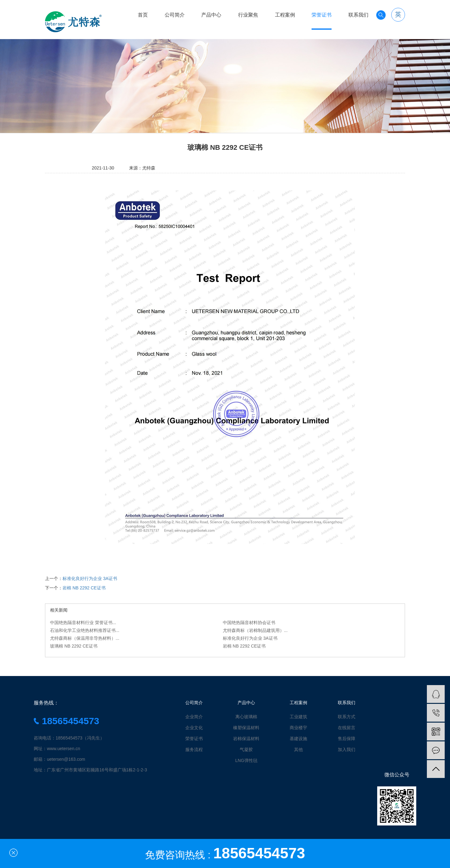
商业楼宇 (298, 728)
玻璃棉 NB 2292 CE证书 (74, 646)
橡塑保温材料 (246, 728)
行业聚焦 (248, 15)
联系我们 (358, 15)
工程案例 (285, 15)
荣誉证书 (322, 15)
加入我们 (347, 749)
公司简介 (175, 15)
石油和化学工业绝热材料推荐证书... (85, 630)
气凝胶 (246, 749)
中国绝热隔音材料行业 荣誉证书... (83, 623)
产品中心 (211, 15)
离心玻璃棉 (246, 717)
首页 (143, 15)
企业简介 (194, 717)
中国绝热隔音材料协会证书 (249, 623)
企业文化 (194, 728)
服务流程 (194, 749)
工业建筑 (298, 717)
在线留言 (347, 728)
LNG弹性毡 (246, 760)
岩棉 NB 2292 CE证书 (84, 588)
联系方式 (347, 717)
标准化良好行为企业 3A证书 (90, 578)
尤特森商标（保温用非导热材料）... (85, 638)
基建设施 (298, 739)
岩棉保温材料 (246, 739)
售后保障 (347, 739)
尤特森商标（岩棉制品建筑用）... (255, 630)
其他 (298, 749)
